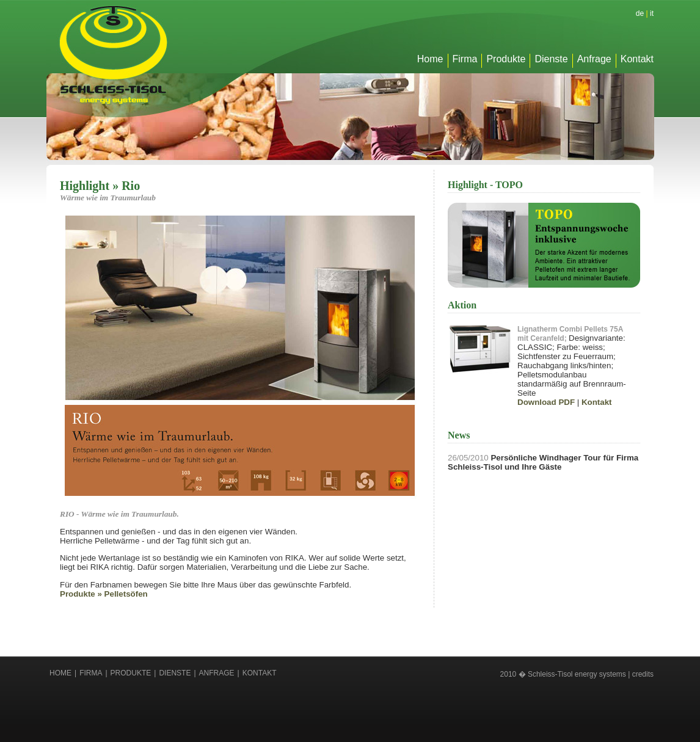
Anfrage (594, 59)
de (640, 13)
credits (643, 674)
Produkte (506, 59)
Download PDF (546, 402)
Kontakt (637, 59)
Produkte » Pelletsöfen (104, 594)
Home (430, 59)
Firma (465, 59)
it (652, 13)
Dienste (551, 59)
